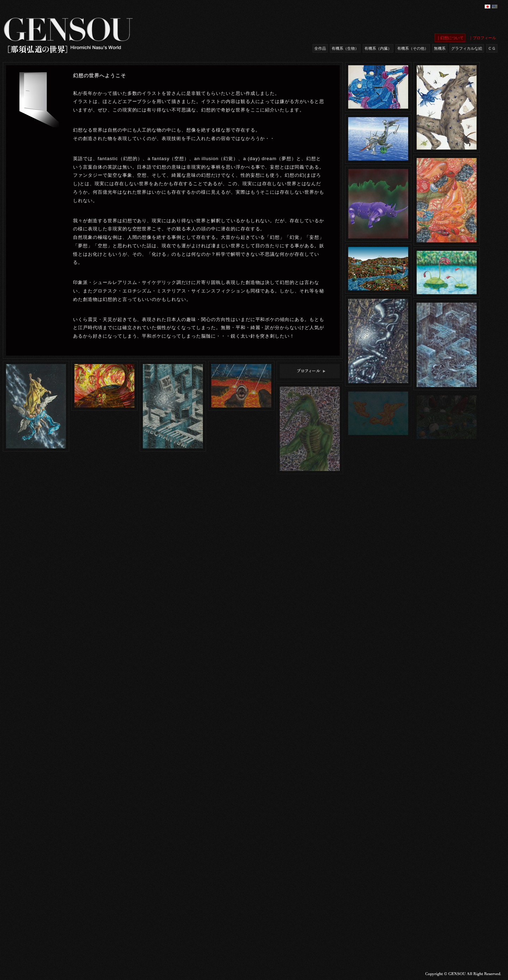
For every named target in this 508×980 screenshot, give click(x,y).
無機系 (440, 48)
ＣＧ (492, 48)
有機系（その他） (413, 48)
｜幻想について (450, 38)
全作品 (320, 48)
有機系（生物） (345, 48)
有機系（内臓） (378, 48)
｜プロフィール (482, 38)
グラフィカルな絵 (467, 48)
